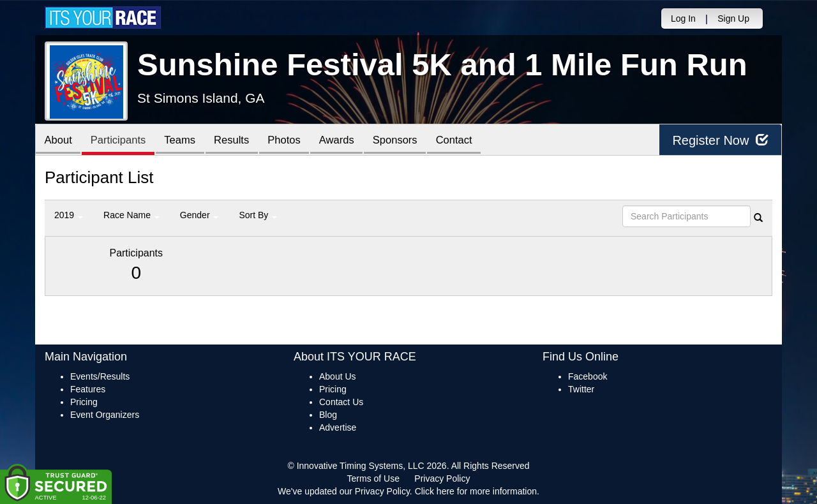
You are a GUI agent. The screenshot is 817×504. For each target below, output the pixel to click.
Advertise (338, 427)
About (59, 141)
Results (240, 141)
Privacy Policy (442, 478)
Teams (186, 141)
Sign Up (733, 19)
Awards (350, 141)
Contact (472, 141)
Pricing (84, 402)
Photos (295, 141)
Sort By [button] (258, 215)
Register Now (720, 140)
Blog (328, 415)
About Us (338, 376)
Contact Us (341, 402)
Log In (683, 19)
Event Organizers (105, 415)
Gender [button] (199, 215)
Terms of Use (373, 478)
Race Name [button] (131, 215)
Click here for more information (476, 491)
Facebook (588, 376)
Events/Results (100, 376)
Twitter (581, 389)
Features (88, 389)
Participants (122, 141)
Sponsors (411, 141)
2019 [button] (69, 215)
